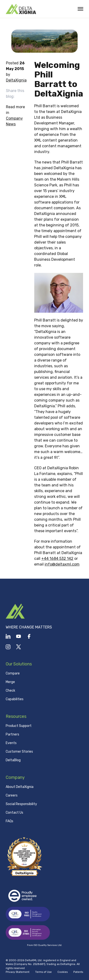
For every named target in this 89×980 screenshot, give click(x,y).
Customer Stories (19, 752)
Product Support (19, 726)
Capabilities (15, 699)
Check (10, 691)
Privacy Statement (18, 972)
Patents (78, 972)
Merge (10, 682)
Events (11, 743)
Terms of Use (43, 972)
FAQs (9, 821)
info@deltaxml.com (62, 564)
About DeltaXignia (20, 787)
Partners (12, 734)
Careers (12, 795)
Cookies (63, 972)
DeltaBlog (13, 760)
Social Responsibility (21, 804)
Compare (13, 673)
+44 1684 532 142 (57, 559)
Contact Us (14, 813)
